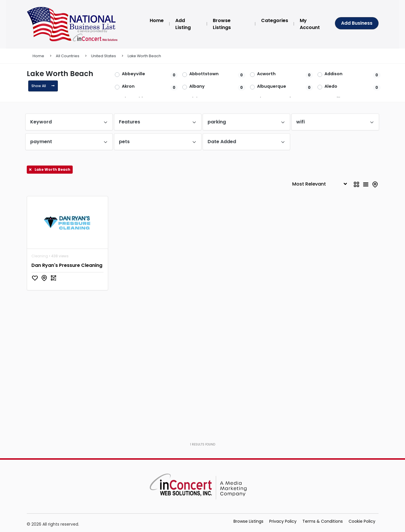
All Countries (68, 56)
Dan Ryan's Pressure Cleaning (67, 265)
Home (38, 56)
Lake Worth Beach (144, 56)
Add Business (357, 23)
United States (104, 56)
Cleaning (40, 256)
